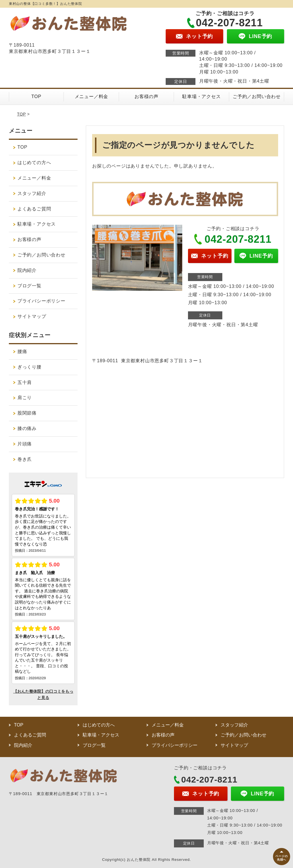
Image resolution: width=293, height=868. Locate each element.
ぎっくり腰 (29, 367)
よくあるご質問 (34, 209)
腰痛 (22, 352)
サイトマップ (32, 316)
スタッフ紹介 (32, 193)
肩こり (25, 398)
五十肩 (25, 382)
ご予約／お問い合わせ (257, 96)
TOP (36, 96)
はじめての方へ (34, 163)
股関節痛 (27, 413)
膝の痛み (27, 428)
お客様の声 (146, 96)
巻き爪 (25, 459)
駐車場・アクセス (201, 96)
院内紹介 (29, 270)
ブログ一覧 (29, 286)
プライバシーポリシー (41, 301)
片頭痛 (25, 444)
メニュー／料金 (92, 96)
